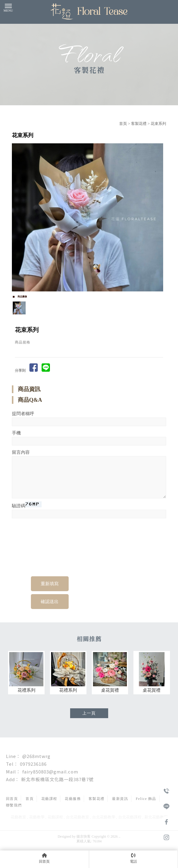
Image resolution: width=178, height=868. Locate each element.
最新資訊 (120, 799)
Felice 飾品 (146, 799)
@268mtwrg (36, 756)
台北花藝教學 (104, 817)
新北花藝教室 (156, 817)
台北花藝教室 (78, 817)
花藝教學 (37, 817)
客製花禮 (139, 124)
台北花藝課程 (130, 817)
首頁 (123, 124)
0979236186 (33, 764)
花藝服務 (73, 799)
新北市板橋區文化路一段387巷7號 (57, 779)
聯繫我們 (14, 805)
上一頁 (89, 713)
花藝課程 (49, 799)
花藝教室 (18, 817)
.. (119, 836)
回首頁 (12, 799)
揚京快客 (84, 836)
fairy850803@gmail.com (50, 772)
